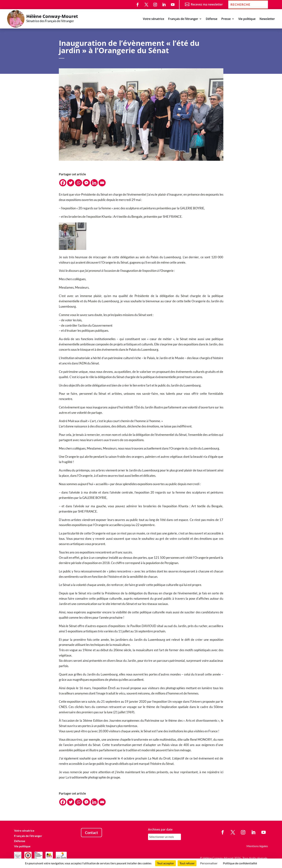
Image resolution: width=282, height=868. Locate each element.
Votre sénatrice (154, 19)
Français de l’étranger (183, 19)
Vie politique (247, 19)
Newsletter (267, 19)
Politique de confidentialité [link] (240, 863)
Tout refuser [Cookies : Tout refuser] (187, 863)
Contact (91, 833)
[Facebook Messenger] (86, 183)
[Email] (102, 183)
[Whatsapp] (78, 183)
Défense (212, 19)
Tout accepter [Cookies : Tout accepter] (165, 863)
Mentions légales (257, 846)
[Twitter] (71, 183)
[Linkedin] (94, 183)
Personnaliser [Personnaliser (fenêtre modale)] (209, 863)
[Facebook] (63, 183)
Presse (226, 19)
